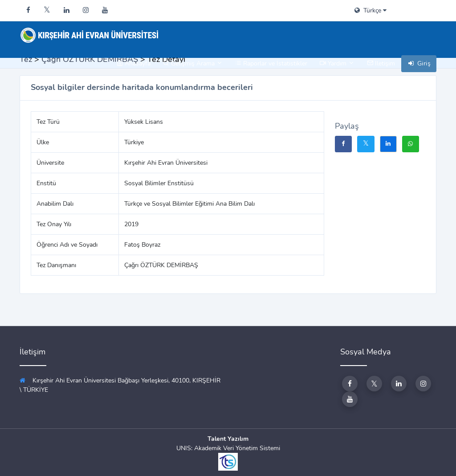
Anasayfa (134, 63)
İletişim (381, 63)
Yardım (337, 63)
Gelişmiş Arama (193, 63)
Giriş (419, 63)
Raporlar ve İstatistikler (271, 63)
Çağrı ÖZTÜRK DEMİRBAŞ (90, 59)
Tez (26, 59)
